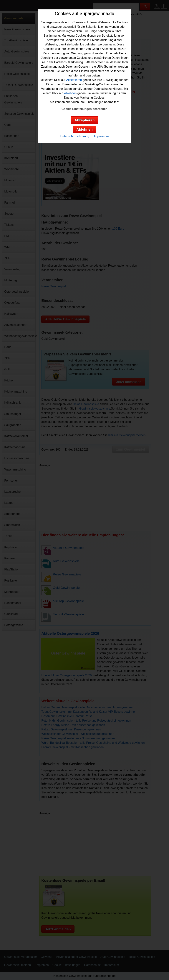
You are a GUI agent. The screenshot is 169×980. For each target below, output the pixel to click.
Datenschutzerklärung (75, 136)
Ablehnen (70, 93)
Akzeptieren (74, 80)
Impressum (101, 136)
